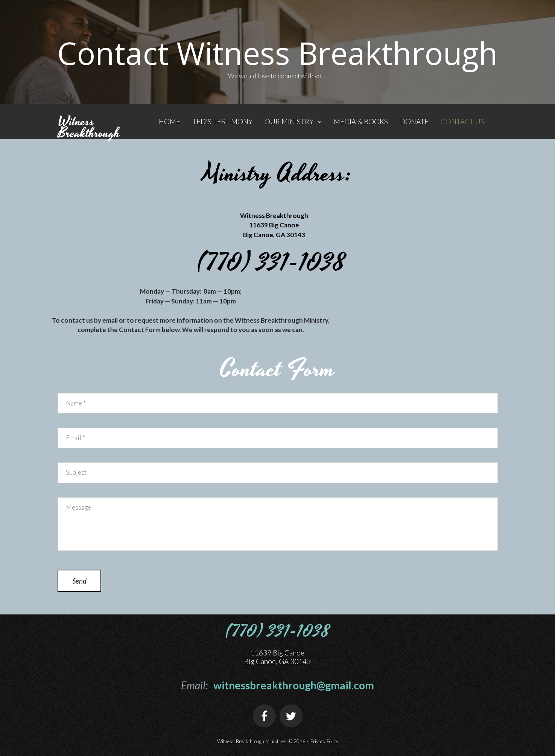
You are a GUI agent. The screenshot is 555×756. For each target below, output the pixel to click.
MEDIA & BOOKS (361, 121)
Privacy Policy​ (324, 741)
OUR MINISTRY (293, 121)
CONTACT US (462, 121)
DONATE (414, 121)
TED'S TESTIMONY (222, 121)
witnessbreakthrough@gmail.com (294, 685)
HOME (170, 121)
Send (79, 581)
